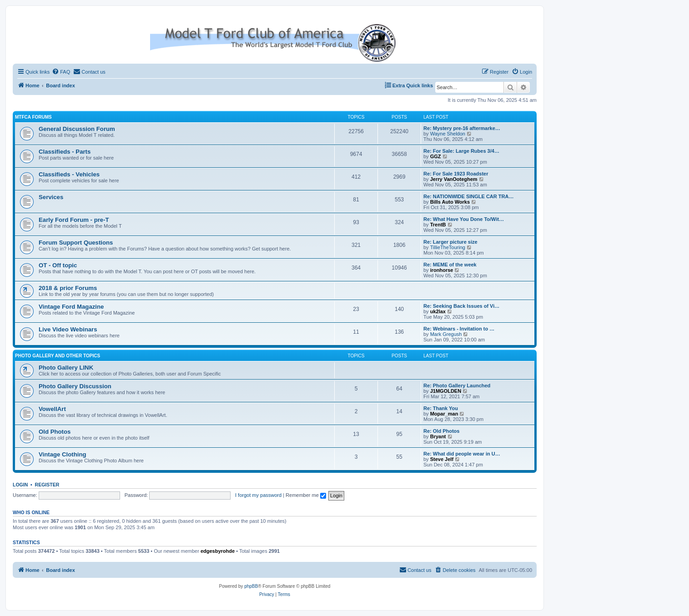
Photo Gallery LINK (66, 368)
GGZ (436, 156)
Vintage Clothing (63, 454)
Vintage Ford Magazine (71, 307)
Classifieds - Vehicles (69, 174)
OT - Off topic (58, 265)
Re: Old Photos (441, 431)
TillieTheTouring (448, 247)
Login (20, 485)
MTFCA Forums (33, 117)
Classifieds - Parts (65, 152)
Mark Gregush (446, 334)
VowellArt (52, 409)
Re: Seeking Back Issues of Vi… (461, 306)
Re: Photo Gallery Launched (457, 386)
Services (51, 197)
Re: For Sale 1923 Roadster (456, 174)
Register (47, 485)
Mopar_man (444, 414)
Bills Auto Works (450, 202)
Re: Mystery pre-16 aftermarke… (462, 128)
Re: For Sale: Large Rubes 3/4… (461, 151)
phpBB (251, 586)
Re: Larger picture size (450, 242)
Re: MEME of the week (450, 265)
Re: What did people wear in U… (462, 454)
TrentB (438, 225)
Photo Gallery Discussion (75, 386)
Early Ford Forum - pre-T (74, 220)
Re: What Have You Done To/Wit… (464, 219)
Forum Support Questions (76, 243)
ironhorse (442, 270)
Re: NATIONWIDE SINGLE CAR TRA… (468, 196)
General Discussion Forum (77, 129)
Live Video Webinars (68, 329)
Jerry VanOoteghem (454, 179)
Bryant (438, 436)
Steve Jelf (442, 459)
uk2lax (438, 311)
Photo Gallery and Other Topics (58, 356)
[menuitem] (61, 72)
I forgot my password (258, 495)
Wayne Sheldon (448, 134)
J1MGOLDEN (446, 391)
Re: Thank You (441, 408)
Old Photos (55, 432)
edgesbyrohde (218, 551)
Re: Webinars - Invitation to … (459, 329)
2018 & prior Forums (68, 288)
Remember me (306, 495)
